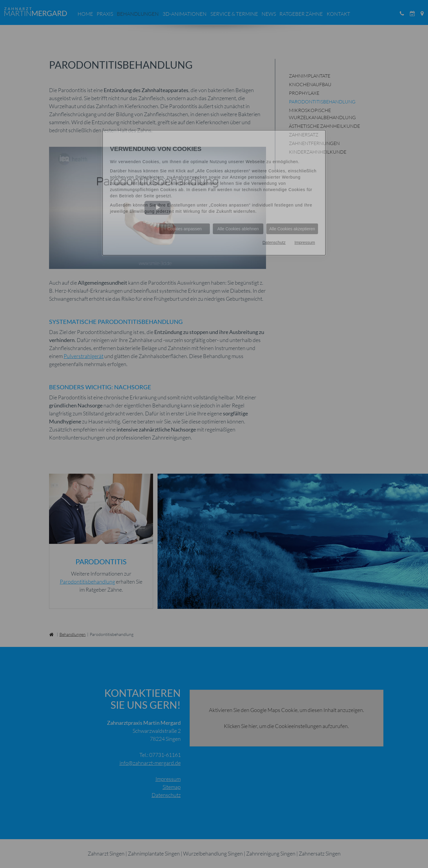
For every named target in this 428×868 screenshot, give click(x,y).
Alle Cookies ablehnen (238, 229)
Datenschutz (274, 242)
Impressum (305, 242)
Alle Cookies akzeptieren (292, 229)
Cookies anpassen (184, 229)
